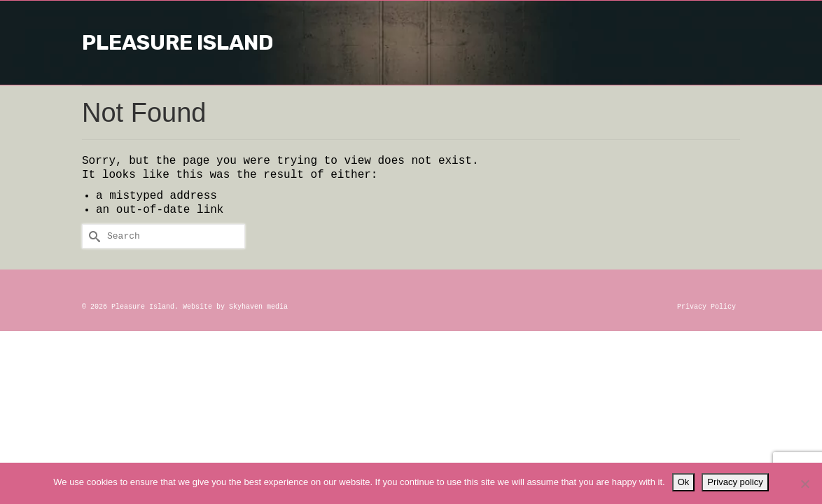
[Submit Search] (92, 236)
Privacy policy (735, 482)
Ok (684, 482)
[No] (804, 484)
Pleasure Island (411, 43)
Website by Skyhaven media (235, 307)
